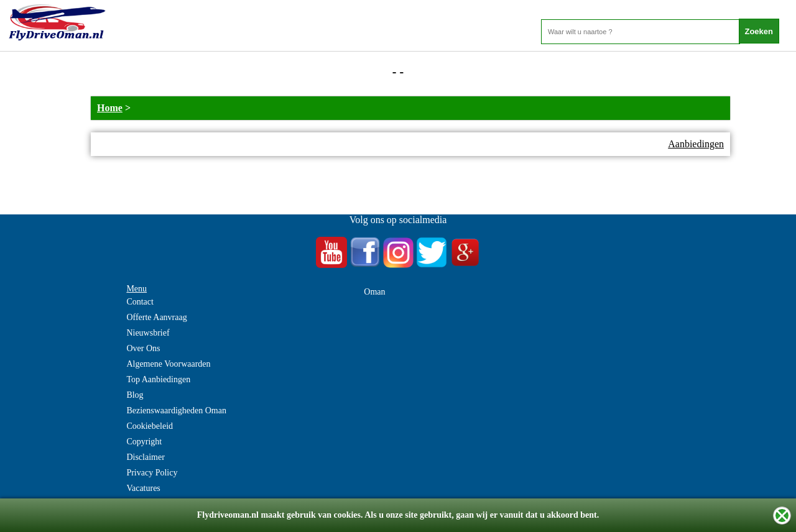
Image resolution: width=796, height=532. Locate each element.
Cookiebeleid (150, 426)
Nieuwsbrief (148, 333)
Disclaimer (145, 457)
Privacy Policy (152, 473)
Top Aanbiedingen (158, 379)
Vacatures (143, 488)
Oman (374, 292)
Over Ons (143, 348)
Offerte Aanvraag (156, 317)
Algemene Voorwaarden (168, 364)
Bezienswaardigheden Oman (176, 410)
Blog (135, 395)
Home (110, 108)
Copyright (144, 442)
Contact (140, 302)
